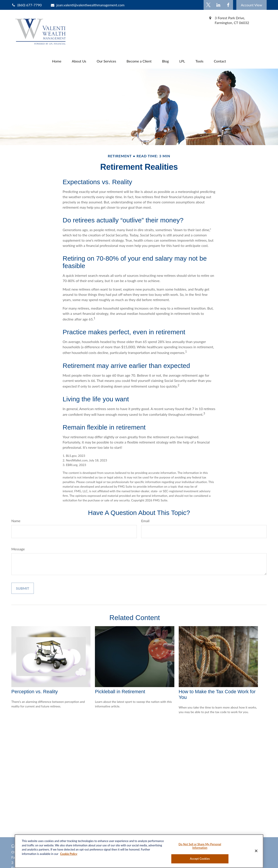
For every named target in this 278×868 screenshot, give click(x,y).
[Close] (256, 851)
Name (16, 521)
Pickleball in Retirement (120, 692)
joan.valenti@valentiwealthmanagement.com (87, 5)
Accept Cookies (200, 859)
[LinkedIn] (218, 5)
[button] (57, 61)
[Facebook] (228, 5)
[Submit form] (23, 588)
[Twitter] (208, 5)
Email (145, 521)
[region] (139, 851)
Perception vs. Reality (35, 692)
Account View (251, 5)
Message (18, 549)
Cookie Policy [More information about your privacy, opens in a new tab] (69, 854)
